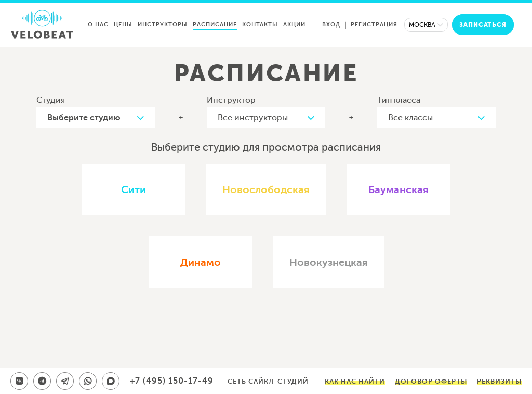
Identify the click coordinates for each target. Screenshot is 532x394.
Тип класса (399, 100)
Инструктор (231, 100)
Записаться (483, 25)
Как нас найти (355, 381)
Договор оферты (431, 381)
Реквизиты (499, 381)
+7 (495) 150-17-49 (172, 381)
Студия (51, 100)
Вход (331, 25)
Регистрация (374, 25)
